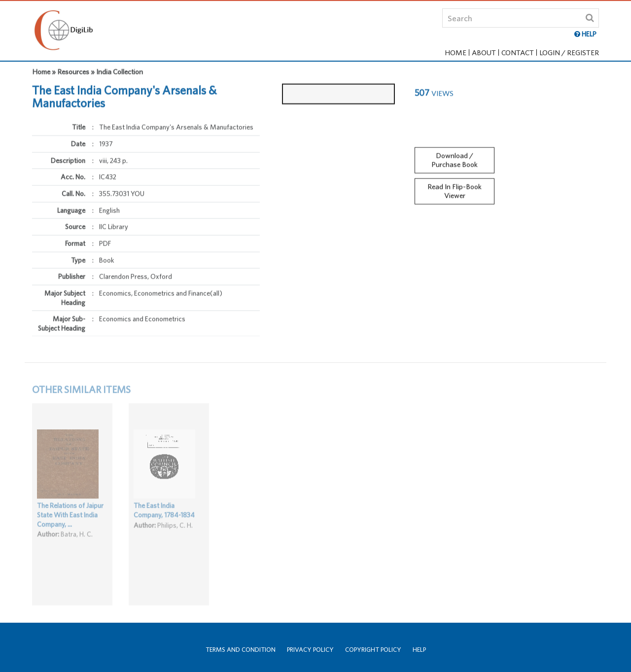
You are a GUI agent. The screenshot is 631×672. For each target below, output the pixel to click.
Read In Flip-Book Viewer (455, 188)
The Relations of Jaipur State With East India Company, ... (70, 521)
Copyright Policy (373, 650)
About (484, 53)
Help (419, 650)
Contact (518, 53)
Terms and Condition (241, 650)
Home (456, 53)
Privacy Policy (310, 650)
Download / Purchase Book (455, 156)
